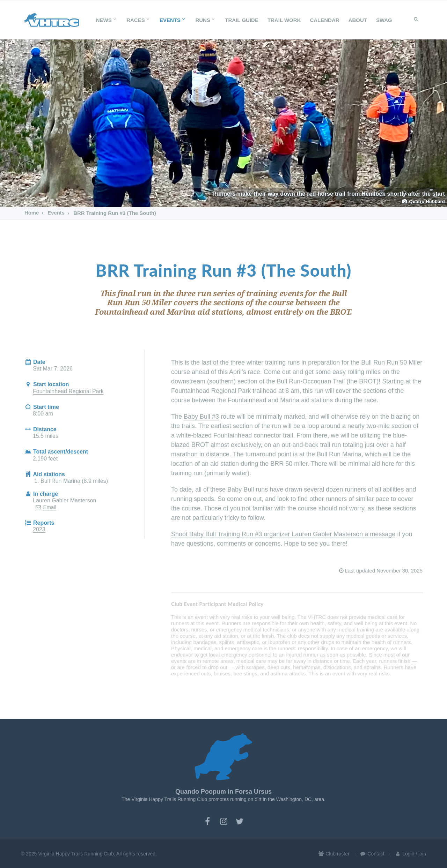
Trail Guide (242, 20)
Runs (206, 20)
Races (138, 20)
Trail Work (284, 20)
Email (50, 507)
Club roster (334, 854)
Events (173, 20)
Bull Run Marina (60, 481)
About (358, 20)
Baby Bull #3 (201, 417)
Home (32, 213)
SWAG (384, 20)
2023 (39, 529)
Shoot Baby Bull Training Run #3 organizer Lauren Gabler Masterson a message (283, 534)
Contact (372, 854)
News (107, 20)
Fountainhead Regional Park (68, 391)
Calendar (324, 20)
